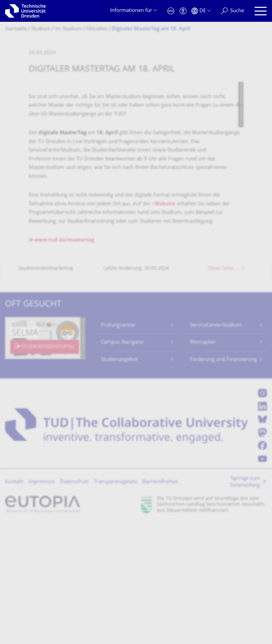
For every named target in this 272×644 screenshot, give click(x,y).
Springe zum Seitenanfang (245, 602)
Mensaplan (203, 463)
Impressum (42, 602)
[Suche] (232, 11)
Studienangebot (119, 480)
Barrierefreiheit (160, 602)
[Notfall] (171, 11)
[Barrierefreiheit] (183, 11)
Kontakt (14, 602)
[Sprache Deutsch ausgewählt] (201, 11)
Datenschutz (74, 602)
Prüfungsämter (118, 446)
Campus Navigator (123, 463)
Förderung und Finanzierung (223, 480)
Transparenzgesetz (116, 602)
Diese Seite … (223, 389)
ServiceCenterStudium (216, 446)
